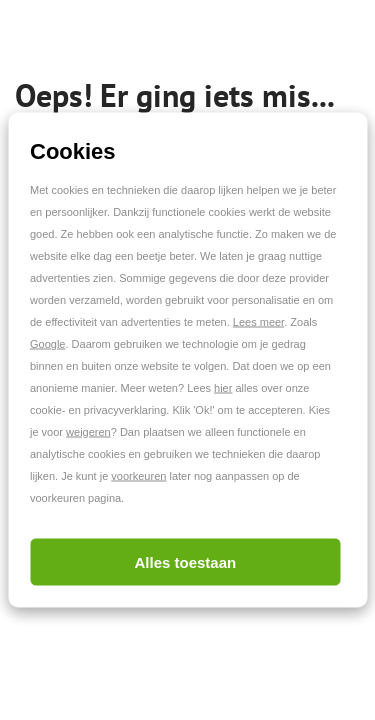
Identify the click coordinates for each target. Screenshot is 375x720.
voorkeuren (138, 476)
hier (223, 388)
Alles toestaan (185, 562)
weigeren (88, 432)
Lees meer (258, 322)
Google (47, 344)
